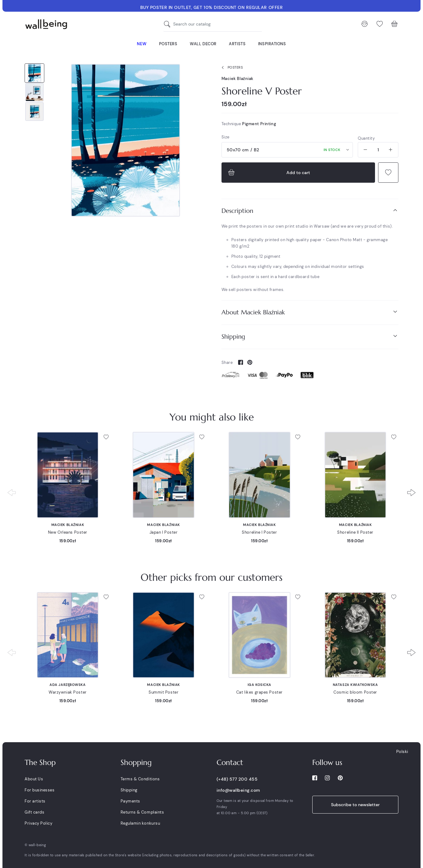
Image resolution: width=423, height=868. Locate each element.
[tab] (310, 211)
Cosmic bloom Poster (355, 692)
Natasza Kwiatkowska (355, 685)
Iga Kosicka (259, 685)
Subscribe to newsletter (355, 805)
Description (310, 211)
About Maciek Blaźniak (310, 312)
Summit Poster (164, 692)
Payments (130, 801)
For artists (35, 801)
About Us (34, 779)
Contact (230, 762)
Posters (231, 68)
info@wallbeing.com (238, 790)
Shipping (310, 336)
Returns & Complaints (142, 812)
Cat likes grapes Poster (259, 692)
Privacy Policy (38, 823)
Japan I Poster (164, 532)
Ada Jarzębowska (68, 685)
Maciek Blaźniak (237, 79)
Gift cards (34, 812)
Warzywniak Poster (68, 692)
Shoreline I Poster (259, 532)
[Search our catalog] (169, 24)
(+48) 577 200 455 (237, 779)
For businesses (40, 790)
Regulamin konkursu (140, 823)
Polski (402, 751)
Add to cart (268, 173)
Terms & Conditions (140, 779)
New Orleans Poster (68, 532)
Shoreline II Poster (355, 532)
